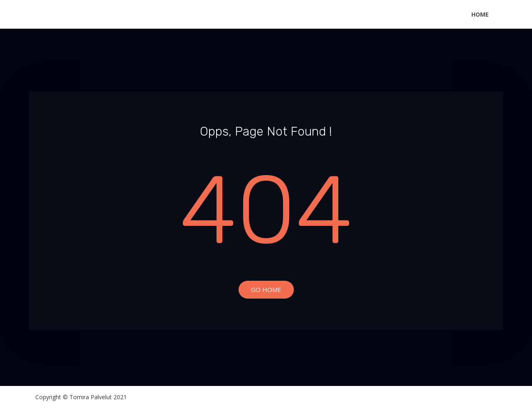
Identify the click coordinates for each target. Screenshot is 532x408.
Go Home (266, 289)
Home (480, 14)
